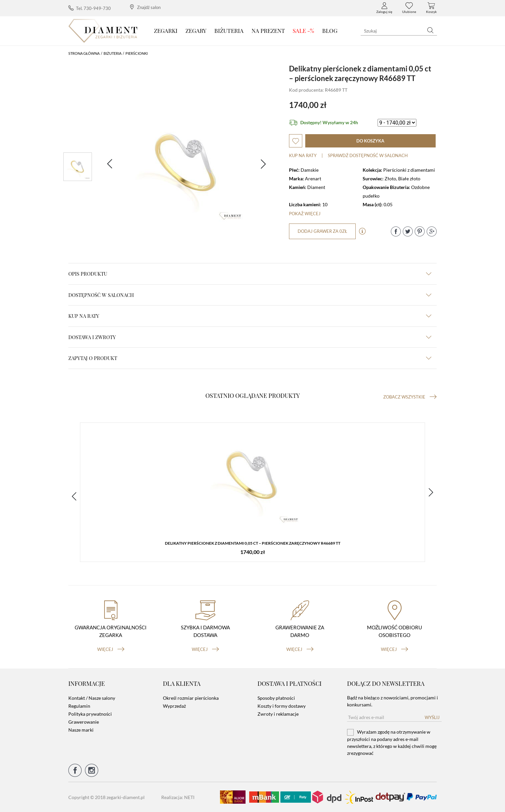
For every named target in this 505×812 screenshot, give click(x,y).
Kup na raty (303, 155)
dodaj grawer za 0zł (322, 231)
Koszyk (431, 8)
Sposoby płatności (276, 698)
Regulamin (79, 706)
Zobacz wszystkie (410, 397)
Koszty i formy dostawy (282, 706)
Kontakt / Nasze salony (92, 698)
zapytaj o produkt (250, 358)
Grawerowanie (84, 722)
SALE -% (303, 31)
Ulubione (409, 8)
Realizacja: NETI (178, 797)
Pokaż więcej (305, 214)
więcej (111, 649)
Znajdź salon (145, 7)
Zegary (196, 31)
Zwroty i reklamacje (278, 714)
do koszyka (370, 141)
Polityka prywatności (90, 714)
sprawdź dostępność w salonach (368, 155)
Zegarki (166, 31)
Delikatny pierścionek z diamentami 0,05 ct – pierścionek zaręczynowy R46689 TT (253, 543)
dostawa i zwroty (250, 337)
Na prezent (268, 31)
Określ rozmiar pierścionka (191, 698)
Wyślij (432, 717)
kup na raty (250, 316)
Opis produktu (250, 274)
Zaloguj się (384, 8)
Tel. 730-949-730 (90, 8)
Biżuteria (229, 31)
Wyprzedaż (174, 706)
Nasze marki (81, 730)
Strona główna (84, 53)
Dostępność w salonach (250, 295)
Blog (330, 31)
